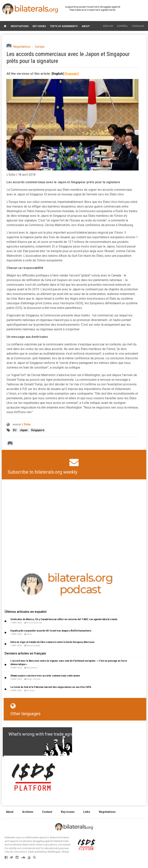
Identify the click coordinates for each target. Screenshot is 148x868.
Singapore (38, 430)
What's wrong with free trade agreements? (49, 734)
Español (123, 26)
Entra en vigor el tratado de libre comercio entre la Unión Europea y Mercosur (53, 642)
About (86, 26)
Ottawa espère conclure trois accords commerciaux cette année (45, 676)
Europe (40, 47)
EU (15, 430)
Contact (47, 812)
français (138, 26)
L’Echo (26, 424)
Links (87, 812)
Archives (28, 812)
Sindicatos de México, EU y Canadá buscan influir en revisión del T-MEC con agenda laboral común (64, 619)
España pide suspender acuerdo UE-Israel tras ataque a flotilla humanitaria (51, 631)
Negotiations (20, 26)
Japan (24, 430)
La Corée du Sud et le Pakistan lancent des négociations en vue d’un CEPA (51, 687)
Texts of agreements (64, 26)
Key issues (39, 26)
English (108, 26)
